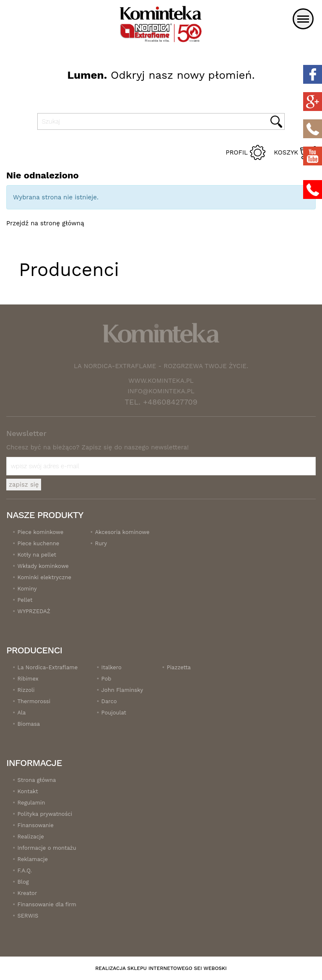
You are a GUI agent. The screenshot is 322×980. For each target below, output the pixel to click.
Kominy (27, 589)
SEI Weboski (210, 968)
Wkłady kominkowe (43, 566)
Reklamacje (32, 859)
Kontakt (27, 791)
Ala (21, 713)
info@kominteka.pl (161, 391)
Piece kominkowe (40, 532)
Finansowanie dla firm (47, 904)
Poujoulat (114, 713)
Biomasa (29, 724)
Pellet (25, 600)
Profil (237, 152)
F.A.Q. (25, 870)
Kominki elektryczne (44, 577)
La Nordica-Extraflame (47, 667)
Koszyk (286, 152)
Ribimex (28, 679)
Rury (101, 543)
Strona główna (36, 780)
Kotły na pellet (37, 555)
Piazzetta (179, 667)
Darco (109, 701)
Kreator (27, 893)
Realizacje (30, 837)
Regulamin (31, 803)
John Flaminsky (122, 690)
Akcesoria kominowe (122, 532)
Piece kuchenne (38, 543)
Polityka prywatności (45, 814)
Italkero (112, 667)
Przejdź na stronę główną (45, 223)
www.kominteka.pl (161, 381)
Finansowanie (35, 825)
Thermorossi (34, 701)
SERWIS (28, 916)
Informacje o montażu (47, 848)
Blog (23, 882)
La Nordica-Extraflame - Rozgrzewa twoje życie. (161, 366)
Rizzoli (26, 690)
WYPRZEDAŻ (34, 611)
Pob (106, 679)
